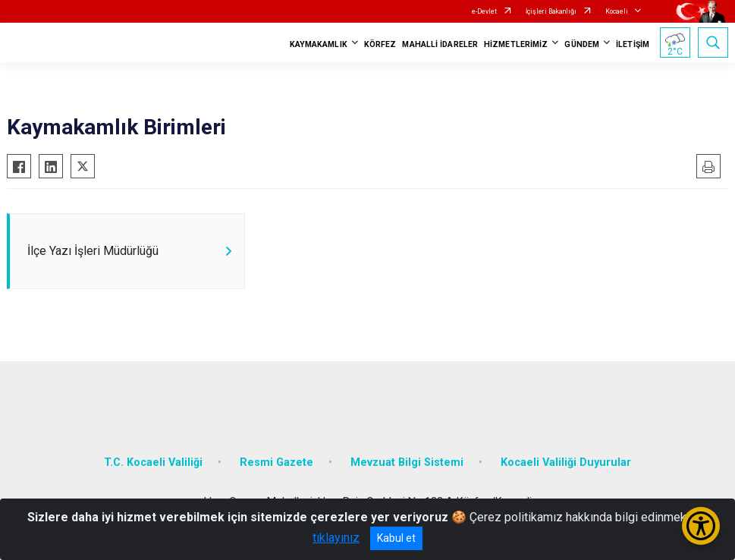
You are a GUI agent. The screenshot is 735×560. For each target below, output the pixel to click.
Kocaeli (617, 11)
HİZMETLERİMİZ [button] (516, 44)
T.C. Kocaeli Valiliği (153, 462)
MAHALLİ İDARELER (440, 44)
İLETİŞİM (633, 44)
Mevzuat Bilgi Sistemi (407, 462)
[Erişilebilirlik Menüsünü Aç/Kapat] (701, 526)
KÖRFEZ (380, 44)
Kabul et (396, 538)
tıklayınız (336, 538)
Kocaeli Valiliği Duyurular (566, 462)
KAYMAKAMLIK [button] (319, 44)
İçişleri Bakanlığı (551, 11)
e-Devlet (484, 11)
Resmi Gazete (276, 462)
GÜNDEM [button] (582, 44)
